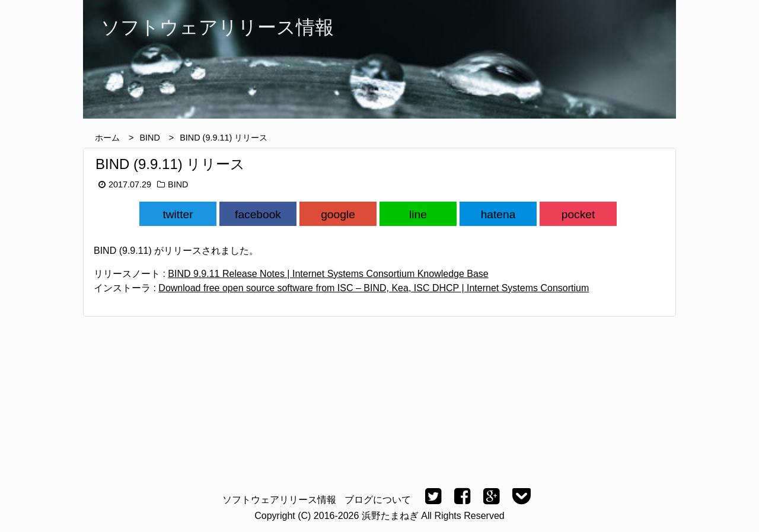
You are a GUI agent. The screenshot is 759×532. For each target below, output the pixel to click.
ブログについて (378, 500)
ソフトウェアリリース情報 (279, 500)
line (418, 214)
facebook (258, 214)
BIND (149, 138)
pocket (578, 214)
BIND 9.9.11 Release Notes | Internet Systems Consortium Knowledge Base (328, 274)
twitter (178, 214)
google (338, 214)
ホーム (107, 138)
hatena (498, 214)
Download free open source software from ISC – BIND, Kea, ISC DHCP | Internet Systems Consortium (374, 288)
